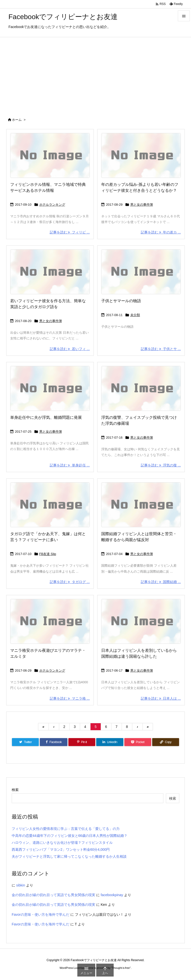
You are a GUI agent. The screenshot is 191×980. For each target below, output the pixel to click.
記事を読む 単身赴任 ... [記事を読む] (70, 465)
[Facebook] (54, 742)
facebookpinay (112, 895)
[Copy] (166, 742)
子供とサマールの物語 (121, 301)
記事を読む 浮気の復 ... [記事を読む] (161, 465)
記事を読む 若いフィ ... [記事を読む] (70, 349)
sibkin (21, 885)
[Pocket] (138, 742)
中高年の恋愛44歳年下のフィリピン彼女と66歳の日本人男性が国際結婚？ (70, 836)
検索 (15, 790)
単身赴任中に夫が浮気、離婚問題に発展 (46, 417)
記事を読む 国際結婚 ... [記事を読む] (161, 582)
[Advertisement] (95, 74)
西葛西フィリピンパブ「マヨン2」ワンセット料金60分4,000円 (61, 849)
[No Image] (50, 155)
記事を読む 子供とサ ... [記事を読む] (161, 349)
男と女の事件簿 (142, 205)
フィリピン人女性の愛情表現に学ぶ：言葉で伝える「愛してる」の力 (66, 829)
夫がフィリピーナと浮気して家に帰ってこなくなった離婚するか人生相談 (69, 856)
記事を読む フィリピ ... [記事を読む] (70, 232)
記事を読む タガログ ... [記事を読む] (70, 582)
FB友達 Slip (48, 554)
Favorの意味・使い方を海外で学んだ (41, 915)
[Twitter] (25, 742)
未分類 (135, 315)
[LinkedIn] (110, 742)
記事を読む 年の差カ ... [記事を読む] (161, 232)
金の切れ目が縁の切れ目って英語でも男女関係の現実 (53, 895)
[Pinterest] (82, 742)
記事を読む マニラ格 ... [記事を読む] (70, 698)
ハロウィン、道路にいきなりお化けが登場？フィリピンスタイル (62, 843)
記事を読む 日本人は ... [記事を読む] (161, 698)
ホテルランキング (52, 205)
